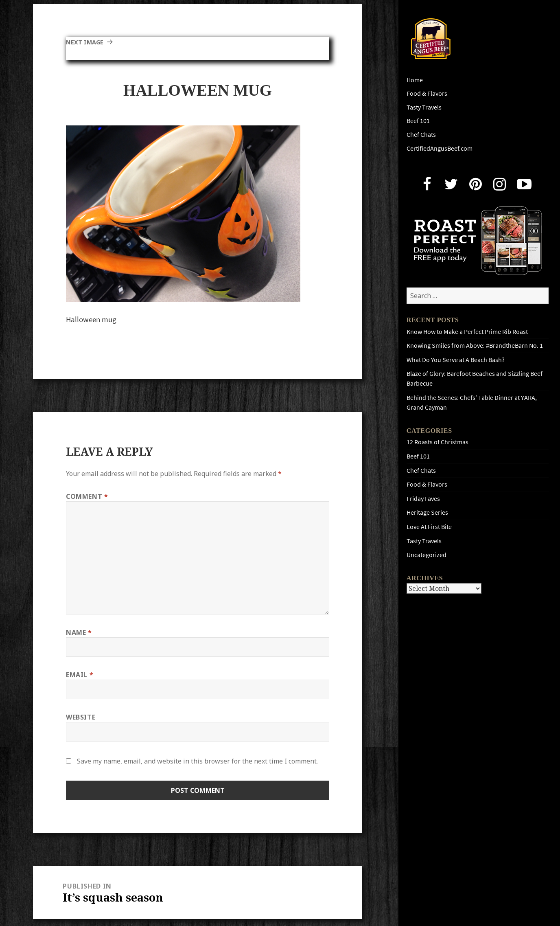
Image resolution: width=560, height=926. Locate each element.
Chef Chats (421, 135)
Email (80, 675)
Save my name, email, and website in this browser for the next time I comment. (197, 761)
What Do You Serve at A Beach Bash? (456, 360)
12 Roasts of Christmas (437, 442)
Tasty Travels (424, 107)
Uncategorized (427, 555)
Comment (87, 496)
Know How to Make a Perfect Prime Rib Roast (467, 332)
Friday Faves (423, 499)
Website (81, 717)
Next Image (86, 42)
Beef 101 (418, 121)
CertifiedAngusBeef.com (440, 148)
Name (79, 632)
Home (415, 80)
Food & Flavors (427, 93)
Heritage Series (427, 512)
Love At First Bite (429, 527)
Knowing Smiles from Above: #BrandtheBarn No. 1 (475, 346)
